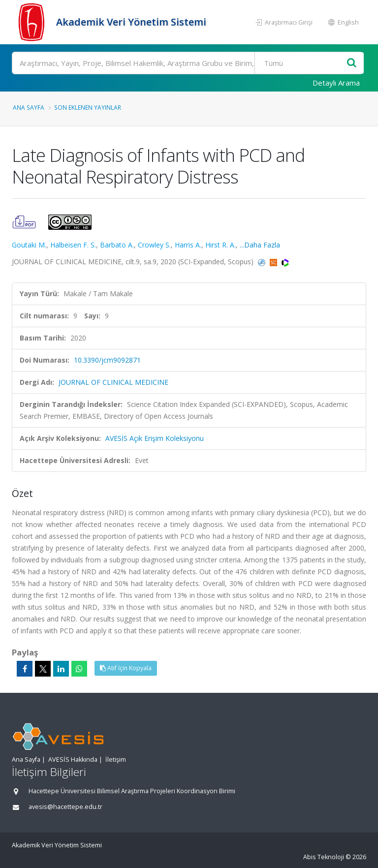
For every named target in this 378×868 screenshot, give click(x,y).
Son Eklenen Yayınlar (88, 107)
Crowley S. (154, 245)
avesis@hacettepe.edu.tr (65, 807)
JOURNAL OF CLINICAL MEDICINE (113, 382)
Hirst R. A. (220, 245)
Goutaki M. (29, 245)
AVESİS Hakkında (73, 759)
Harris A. (188, 245)
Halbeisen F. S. (73, 245)
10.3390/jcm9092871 (107, 360)
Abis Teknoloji (324, 857)
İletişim (116, 759)
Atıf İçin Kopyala (126, 668)
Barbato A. (117, 245)
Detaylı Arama (336, 83)
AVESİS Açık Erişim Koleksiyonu (155, 438)
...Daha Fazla (260, 245)
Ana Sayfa (29, 107)
